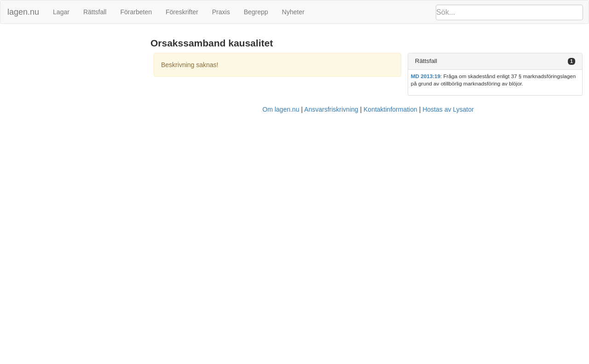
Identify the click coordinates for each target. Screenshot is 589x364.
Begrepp (256, 12)
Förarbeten (136, 12)
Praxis (221, 12)
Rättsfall (95, 12)
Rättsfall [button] (426, 61)
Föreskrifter (182, 12)
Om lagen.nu (281, 109)
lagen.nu (23, 12)
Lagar (61, 12)
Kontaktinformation (390, 109)
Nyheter (293, 12)
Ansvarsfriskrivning (331, 109)
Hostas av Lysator (448, 109)
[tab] (495, 61)
